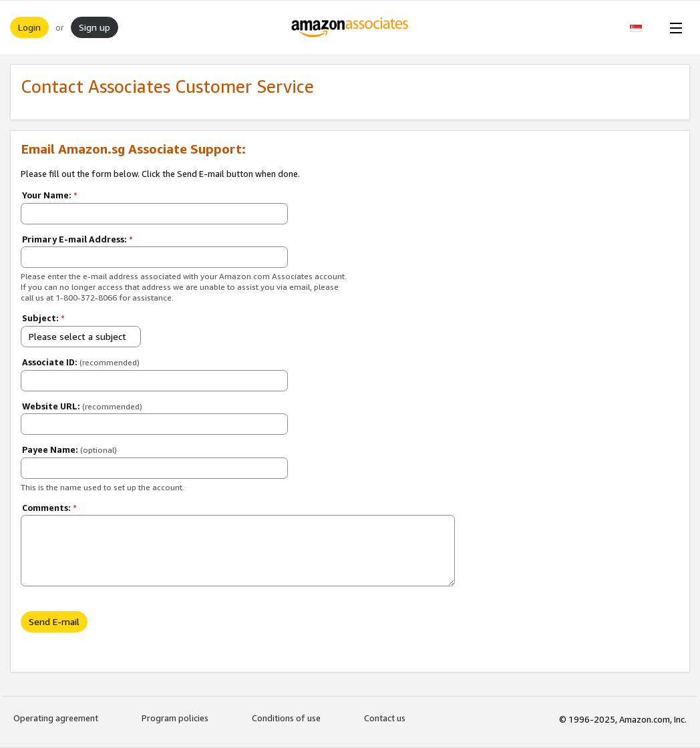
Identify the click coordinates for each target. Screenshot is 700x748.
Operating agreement (56, 718)
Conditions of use (286, 718)
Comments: (49, 508)
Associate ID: (81, 362)
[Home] (350, 27)
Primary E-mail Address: (77, 239)
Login (29, 27)
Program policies (175, 718)
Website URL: (82, 406)
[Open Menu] (673, 27)
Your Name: (50, 195)
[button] (643, 27)
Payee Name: (69, 449)
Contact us (385, 718)
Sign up (95, 27)
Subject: (43, 318)
